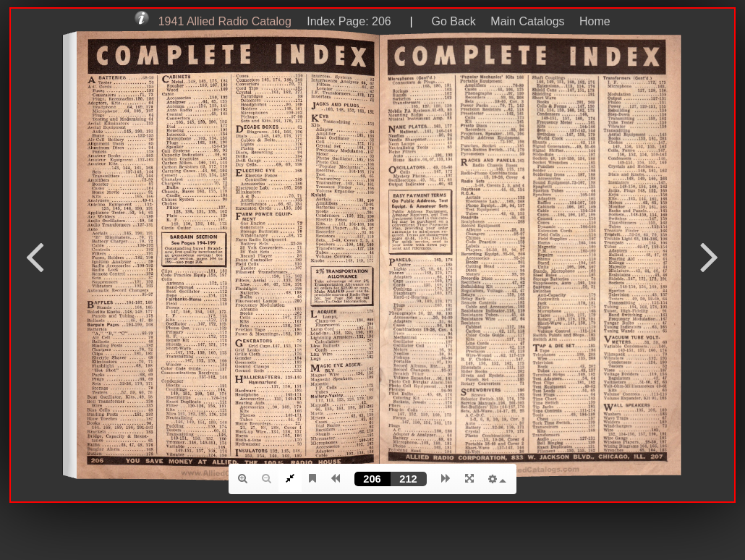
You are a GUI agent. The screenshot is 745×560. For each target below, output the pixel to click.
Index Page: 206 (345, 21)
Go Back (453, 21)
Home (595, 21)
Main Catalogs (527, 21)
